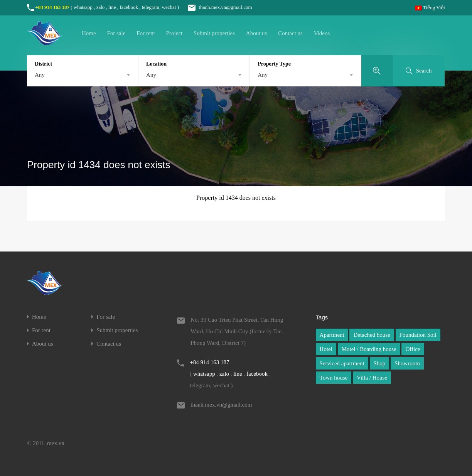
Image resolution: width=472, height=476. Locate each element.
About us (257, 33)
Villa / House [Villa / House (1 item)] (372, 378)
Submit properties (214, 33)
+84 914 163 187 (52, 7)
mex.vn (56, 443)
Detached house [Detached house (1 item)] (372, 335)
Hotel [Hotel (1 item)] (326, 349)
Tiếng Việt (430, 8)
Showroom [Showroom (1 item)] (407, 363)
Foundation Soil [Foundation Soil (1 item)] (418, 335)
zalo (101, 7)
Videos (322, 33)
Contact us (290, 33)
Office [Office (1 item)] (413, 349)
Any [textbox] (40, 75)
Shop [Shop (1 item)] (380, 363)
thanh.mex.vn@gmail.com (216, 7)
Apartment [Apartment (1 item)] (332, 335)
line (112, 7)
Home (89, 33)
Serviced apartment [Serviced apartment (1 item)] (342, 363)
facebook (129, 7)
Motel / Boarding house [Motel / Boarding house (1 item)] (369, 349)
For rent (146, 33)
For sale (116, 33)
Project (174, 33)
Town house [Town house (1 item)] (334, 378)
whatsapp (83, 7)
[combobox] (83, 75)
